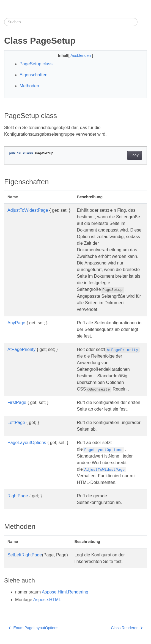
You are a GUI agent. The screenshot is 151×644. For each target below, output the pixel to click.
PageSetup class (36, 64)
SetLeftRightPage (25, 555)
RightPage (18, 496)
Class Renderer (127, 628)
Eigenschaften (33, 75)
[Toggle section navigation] (142, 22)
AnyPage (16, 323)
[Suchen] (71, 22)
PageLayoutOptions (27, 443)
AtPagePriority (21, 349)
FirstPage (17, 402)
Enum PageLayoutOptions (33, 628)
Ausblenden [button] (81, 55)
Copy (135, 155)
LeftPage (16, 423)
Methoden (29, 86)
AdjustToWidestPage (28, 210)
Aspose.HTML (47, 600)
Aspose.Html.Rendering (65, 592)
